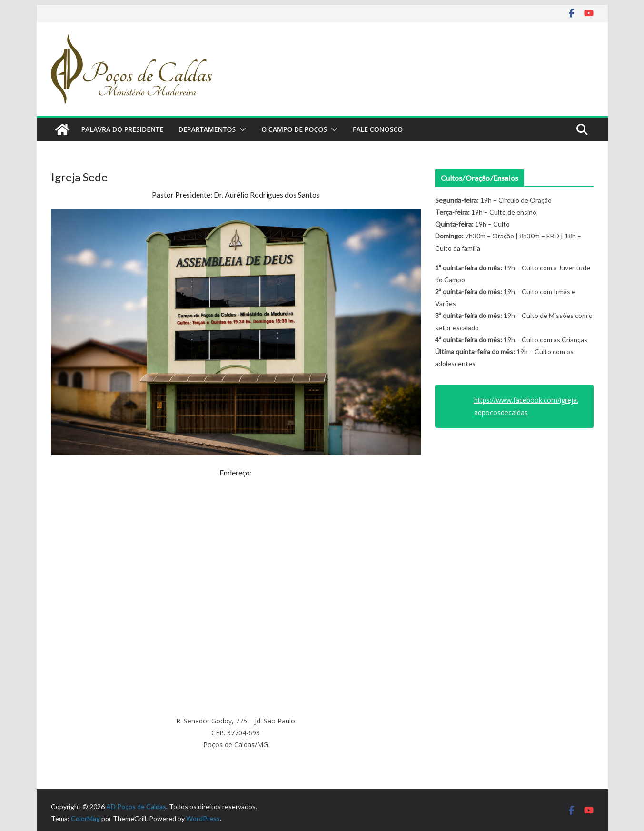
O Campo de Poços (294, 129)
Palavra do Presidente (122, 129)
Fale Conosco (378, 129)
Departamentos (207, 129)
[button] (241, 129)
